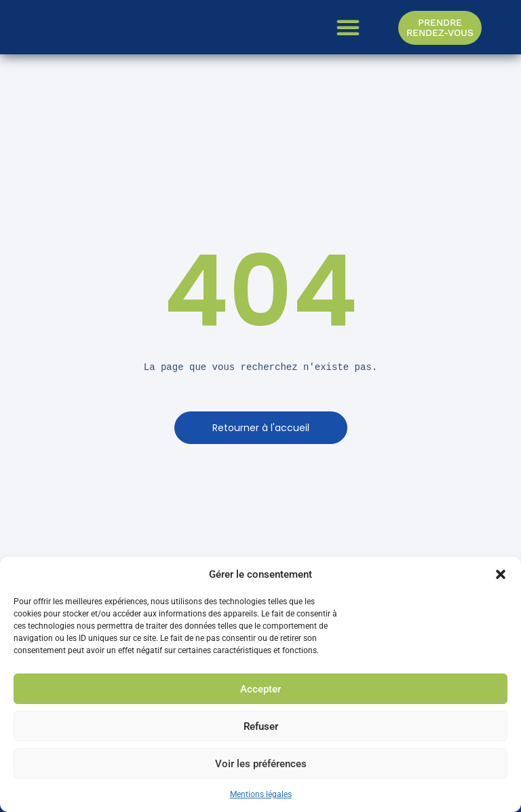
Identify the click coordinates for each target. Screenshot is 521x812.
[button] (501, 574)
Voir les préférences (261, 764)
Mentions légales (261, 794)
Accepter (260, 689)
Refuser (261, 726)
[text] (260, 368)
